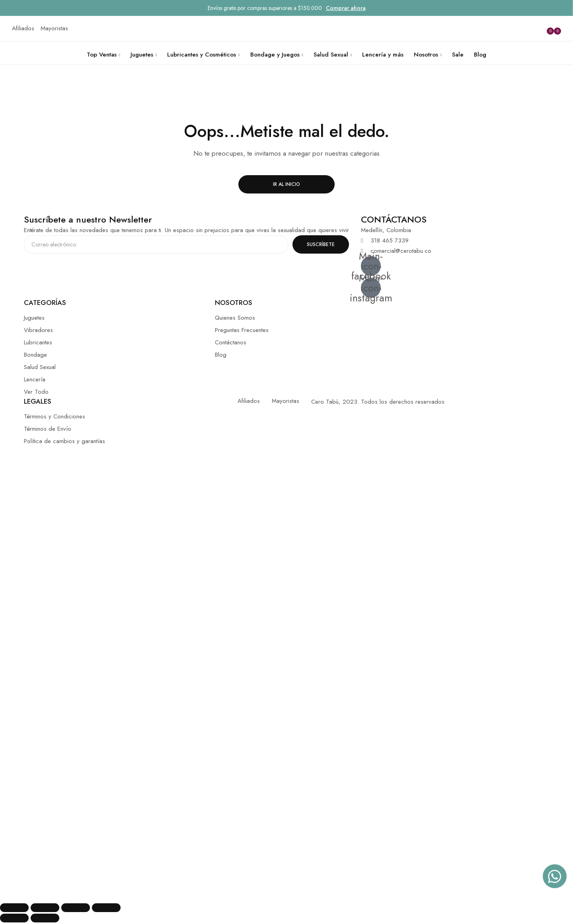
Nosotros (426, 55)
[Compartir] (45, 908)
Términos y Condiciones (55, 416)
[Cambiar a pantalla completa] (76, 908)
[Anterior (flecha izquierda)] (14, 918)
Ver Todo (36, 392)
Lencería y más (383, 55)
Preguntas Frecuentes (242, 330)
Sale (458, 55)
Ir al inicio (286, 184)
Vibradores (38, 330)
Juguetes (142, 55)
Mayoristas (286, 401)
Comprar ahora (346, 8)
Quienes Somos (235, 318)
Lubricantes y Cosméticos (202, 55)
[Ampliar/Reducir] (106, 908)
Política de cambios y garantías (64, 441)
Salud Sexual (331, 55)
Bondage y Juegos (275, 55)
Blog (480, 55)
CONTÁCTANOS (394, 219)
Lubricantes (38, 342)
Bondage (35, 355)
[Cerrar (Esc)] (14, 908)
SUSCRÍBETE (321, 244)
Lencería (35, 379)
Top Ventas (102, 55)
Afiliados (249, 401)
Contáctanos (231, 342)
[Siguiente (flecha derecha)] (45, 918)
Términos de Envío (48, 429)
